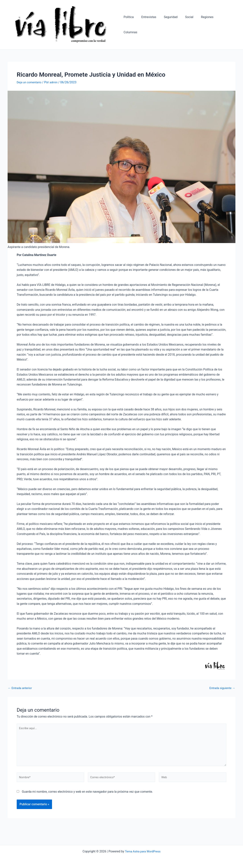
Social (190, 26)
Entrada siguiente (221, 691)
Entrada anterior (21, 691)
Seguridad (173, 26)
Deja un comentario (30, 85)
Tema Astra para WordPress (143, 851)
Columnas (226, 26)
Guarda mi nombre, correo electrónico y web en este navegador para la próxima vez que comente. (87, 797)
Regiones (206, 26)
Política (134, 26)
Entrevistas (153, 26)
